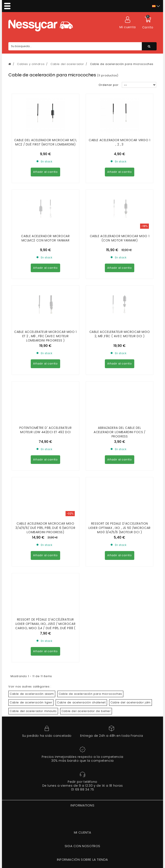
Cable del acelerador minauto (33, 515)
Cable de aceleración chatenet (81, 507)
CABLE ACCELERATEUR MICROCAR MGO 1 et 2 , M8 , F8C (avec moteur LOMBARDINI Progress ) (45, 258)
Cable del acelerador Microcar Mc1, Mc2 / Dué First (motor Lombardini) (45, 142)
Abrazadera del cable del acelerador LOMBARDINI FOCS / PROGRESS (120, 315)
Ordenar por (109, 85)
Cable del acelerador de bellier (86, 515)
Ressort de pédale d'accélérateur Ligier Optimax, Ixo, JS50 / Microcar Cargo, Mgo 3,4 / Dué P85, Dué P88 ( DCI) (45, 430)
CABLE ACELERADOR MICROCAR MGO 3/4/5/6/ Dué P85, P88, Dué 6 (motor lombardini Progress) (45, 371)
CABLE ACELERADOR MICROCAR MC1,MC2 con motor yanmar (45, 199)
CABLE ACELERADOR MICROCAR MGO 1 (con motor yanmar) (120, 199)
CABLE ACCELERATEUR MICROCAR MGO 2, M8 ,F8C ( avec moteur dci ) (120, 256)
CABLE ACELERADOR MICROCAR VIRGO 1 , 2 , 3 (120, 142)
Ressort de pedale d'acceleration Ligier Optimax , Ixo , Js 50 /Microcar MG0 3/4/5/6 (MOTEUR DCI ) (120, 371)
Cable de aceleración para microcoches (90, 498)
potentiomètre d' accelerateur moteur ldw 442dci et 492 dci (45, 312)
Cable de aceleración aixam (32, 498)
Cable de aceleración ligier (31, 507)
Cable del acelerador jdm (131, 507)
